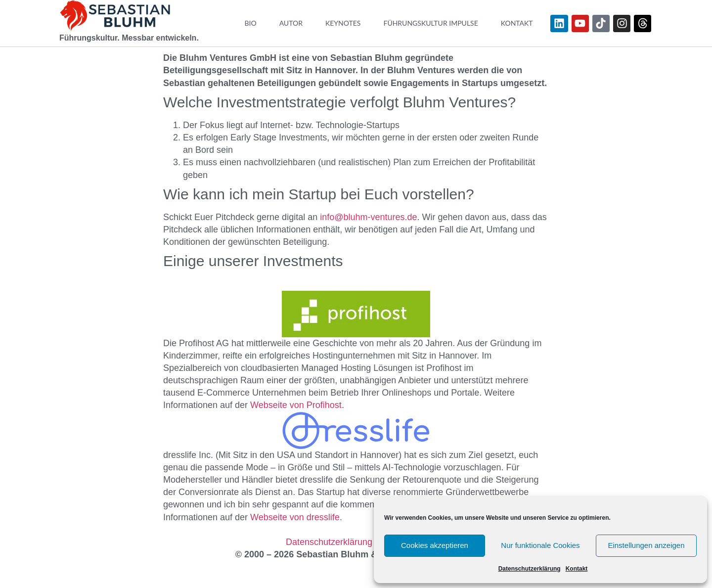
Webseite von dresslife (295, 517)
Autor (291, 23)
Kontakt (577, 569)
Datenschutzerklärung (530, 569)
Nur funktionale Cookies (540, 545)
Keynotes (343, 23)
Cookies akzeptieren (435, 545)
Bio (250, 23)
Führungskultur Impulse (430, 23)
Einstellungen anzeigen (646, 545)
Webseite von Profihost (296, 405)
